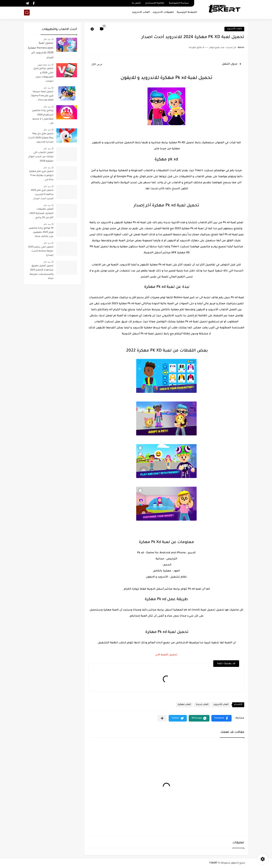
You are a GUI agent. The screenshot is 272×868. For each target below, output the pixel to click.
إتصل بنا (136, 3)
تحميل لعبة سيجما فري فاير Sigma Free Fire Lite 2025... (42, 96)
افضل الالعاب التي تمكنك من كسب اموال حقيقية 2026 (41, 157)
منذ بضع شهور (44, 65)
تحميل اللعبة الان (166, 655)
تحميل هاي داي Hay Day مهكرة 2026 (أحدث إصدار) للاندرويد (41, 138)
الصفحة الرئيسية (187, 12)
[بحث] (27, 13)
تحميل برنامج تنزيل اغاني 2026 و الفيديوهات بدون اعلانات (43, 75)
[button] (221, 718)
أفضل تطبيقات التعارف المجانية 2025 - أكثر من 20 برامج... (41, 213)
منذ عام (47, 39)
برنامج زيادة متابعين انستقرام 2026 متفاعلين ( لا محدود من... (43, 117)
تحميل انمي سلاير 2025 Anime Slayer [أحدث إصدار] (41, 251)
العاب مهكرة (184, 705)
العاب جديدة (202, 705)
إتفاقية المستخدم (155, 3)
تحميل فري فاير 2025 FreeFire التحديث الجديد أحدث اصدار (42, 195)
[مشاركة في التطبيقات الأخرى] (162, 718)
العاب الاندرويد (141, 12)
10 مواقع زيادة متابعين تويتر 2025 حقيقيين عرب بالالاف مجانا (41, 233)
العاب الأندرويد (234, 29)
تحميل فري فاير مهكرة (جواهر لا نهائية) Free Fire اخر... (41, 176)
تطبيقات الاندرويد (163, 12)
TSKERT (213, 863)
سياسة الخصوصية (179, 3)
